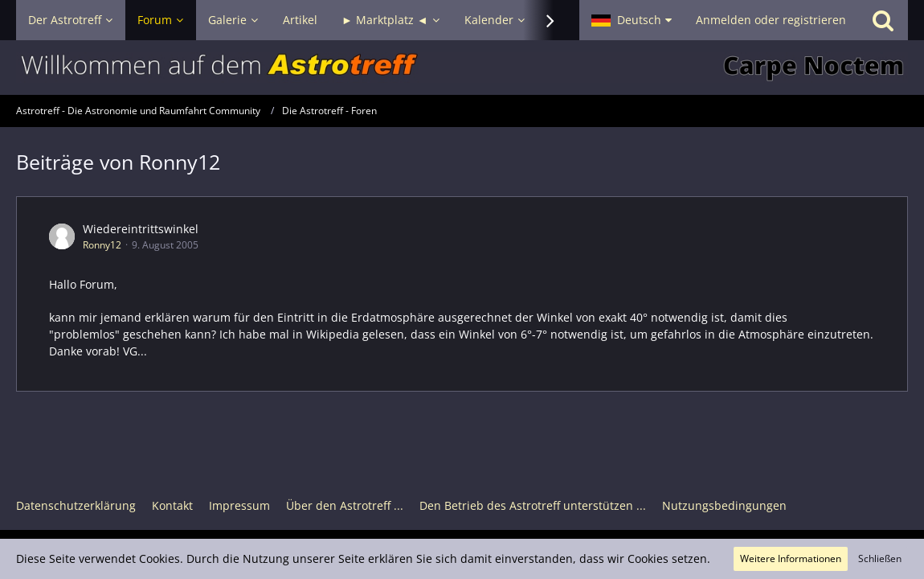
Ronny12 (102, 245)
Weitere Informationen (791, 558)
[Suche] (883, 20)
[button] (632, 20)
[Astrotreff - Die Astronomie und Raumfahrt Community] (462, 68)
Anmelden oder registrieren (771, 20)
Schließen (880, 558)
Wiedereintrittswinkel (141, 229)
